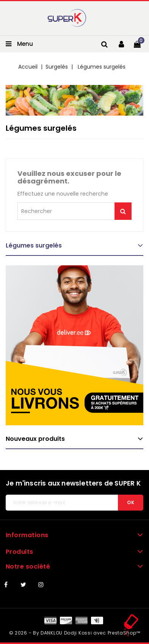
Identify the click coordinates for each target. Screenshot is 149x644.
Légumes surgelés (34, 245)
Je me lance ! (123, 211)
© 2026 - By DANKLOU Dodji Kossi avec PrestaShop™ (75, 633)
